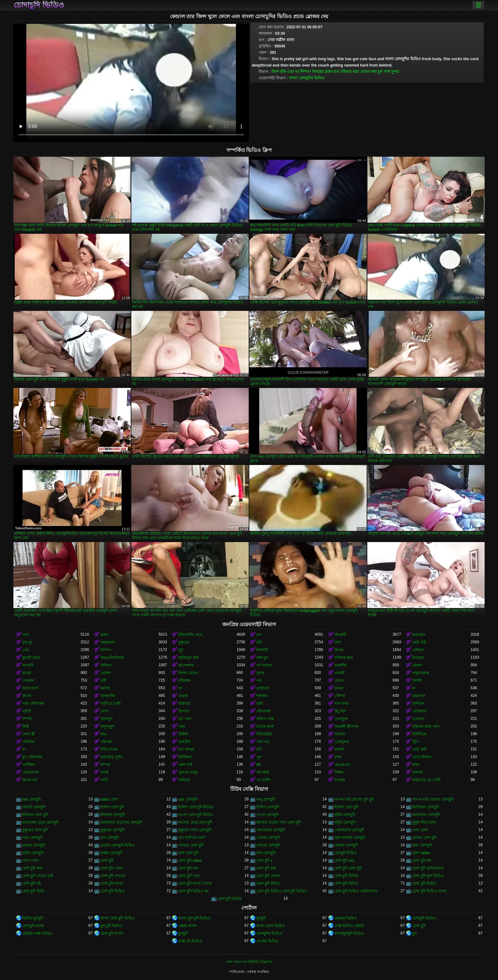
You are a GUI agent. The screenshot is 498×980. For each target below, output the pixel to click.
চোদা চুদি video (190, 861)
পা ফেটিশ (264, 780)
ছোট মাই (419, 642)
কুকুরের (184, 642)
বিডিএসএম (109, 749)
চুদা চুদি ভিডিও (112, 926)
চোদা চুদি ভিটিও (424, 883)
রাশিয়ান (418, 704)
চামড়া (339, 688)
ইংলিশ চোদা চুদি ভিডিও (196, 807)
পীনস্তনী (340, 635)
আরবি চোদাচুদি (34, 807)
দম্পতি (27, 719)
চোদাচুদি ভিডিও (39, 5)
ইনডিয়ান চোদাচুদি (425, 807)
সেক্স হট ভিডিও (190, 941)
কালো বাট (30, 780)
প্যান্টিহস (29, 765)
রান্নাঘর (418, 772)
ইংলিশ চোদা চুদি (112, 807)
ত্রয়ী (103, 681)
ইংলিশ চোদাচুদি (268, 807)
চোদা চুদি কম (422, 861)
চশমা (338, 757)
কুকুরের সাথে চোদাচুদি (195, 830)
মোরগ (365, 72)
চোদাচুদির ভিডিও (269, 934)
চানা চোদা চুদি (188, 853)
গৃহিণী (27, 711)
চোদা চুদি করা (32, 868)
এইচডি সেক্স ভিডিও (37, 934)
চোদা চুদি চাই (266, 868)
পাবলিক (28, 742)
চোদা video (421, 853)
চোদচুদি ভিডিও (346, 853)
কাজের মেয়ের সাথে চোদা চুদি (279, 822)
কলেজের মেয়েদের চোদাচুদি (121, 822)
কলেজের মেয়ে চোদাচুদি (40, 822)
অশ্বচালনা (108, 642)
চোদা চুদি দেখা (189, 876)
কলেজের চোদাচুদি (426, 815)
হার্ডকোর (419, 635)
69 (258, 765)
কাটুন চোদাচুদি (345, 822)
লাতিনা (340, 734)
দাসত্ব (105, 772)
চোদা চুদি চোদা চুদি (348, 868)
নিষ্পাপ (305, 72)
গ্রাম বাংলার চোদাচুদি (350, 838)
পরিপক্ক (106, 742)
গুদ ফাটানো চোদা (192, 838)
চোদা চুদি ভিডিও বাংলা (429, 891)
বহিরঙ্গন (184, 681)
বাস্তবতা (184, 704)
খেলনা (106, 673)
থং (297, 72)
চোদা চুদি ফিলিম (347, 876)
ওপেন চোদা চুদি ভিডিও (196, 815)
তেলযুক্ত (341, 719)
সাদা (387, 72)
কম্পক (105, 765)
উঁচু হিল (340, 711)
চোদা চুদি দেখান (268, 876)
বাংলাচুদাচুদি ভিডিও (349, 934)
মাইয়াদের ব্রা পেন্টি (426, 780)
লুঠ (181, 650)
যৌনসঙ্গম (264, 711)
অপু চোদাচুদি (266, 799)
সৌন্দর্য (340, 696)
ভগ (337, 72)
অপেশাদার (186, 665)
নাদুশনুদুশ (107, 726)
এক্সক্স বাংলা (187, 926)
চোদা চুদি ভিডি (33, 891)
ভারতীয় (184, 742)
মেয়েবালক (30, 772)
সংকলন (28, 681)
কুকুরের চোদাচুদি (113, 830)
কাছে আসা (30, 688)
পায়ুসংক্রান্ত (421, 673)
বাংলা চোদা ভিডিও (271, 926)
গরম (182, 726)
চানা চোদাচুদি (266, 853)
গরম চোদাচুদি (32, 838)
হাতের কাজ (265, 726)
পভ (259, 681)
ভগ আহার (186, 749)
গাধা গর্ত (263, 742)
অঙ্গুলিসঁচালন (112, 658)
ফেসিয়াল (419, 711)
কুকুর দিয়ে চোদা (424, 822)
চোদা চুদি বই (32, 883)
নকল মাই (185, 765)
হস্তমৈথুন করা (188, 658)
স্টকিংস (106, 665)
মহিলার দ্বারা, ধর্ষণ (426, 726)
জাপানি (28, 665)
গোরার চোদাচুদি (268, 838)
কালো (27, 696)
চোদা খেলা (30, 861)
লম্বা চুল (377, 72)
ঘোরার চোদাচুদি (346, 845)
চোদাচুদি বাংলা (33, 926)
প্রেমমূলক (342, 742)
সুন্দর (395, 72)
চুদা (415, 934)
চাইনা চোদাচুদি (33, 853)
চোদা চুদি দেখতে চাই (38, 876)
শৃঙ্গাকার (262, 696)
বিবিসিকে (419, 734)
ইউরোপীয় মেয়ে (190, 635)
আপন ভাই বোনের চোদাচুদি (433, 799)
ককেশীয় (341, 665)
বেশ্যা (104, 711)
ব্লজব (329, 72)
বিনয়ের (318, 72)
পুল (259, 757)
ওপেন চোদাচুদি (267, 815)
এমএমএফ (342, 765)
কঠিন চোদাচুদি (345, 815)
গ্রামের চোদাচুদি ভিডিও (118, 845)
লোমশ (417, 665)
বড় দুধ (27, 642)
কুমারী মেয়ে (31, 658)
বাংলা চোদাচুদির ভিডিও (307, 78)
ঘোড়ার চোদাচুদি (268, 845)
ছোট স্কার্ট (419, 749)
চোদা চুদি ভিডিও (113, 891)
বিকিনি (183, 734)
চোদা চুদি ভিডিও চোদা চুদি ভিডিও (282, 891)
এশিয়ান (418, 650)
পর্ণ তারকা (264, 665)
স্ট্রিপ (415, 742)
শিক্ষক (339, 772)
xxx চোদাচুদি (188, 799)
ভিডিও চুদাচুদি (33, 918)
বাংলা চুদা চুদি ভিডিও (194, 918)
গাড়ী (104, 780)
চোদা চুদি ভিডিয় (230, 899)
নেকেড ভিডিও (346, 918)
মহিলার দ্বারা (350, 72)
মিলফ (339, 650)
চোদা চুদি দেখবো (113, 876)
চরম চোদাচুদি (422, 845)
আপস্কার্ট (263, 772)
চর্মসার (105, 688)
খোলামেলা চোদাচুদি (349, 830)
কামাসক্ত (419, 696)
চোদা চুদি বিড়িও (268, 883)
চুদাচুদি (261, 918)
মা (414, 688)
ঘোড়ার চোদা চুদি (191, 845)
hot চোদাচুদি (32, 799)
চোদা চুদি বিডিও (347, 883)
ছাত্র (103, 734)
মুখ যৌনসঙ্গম (32, 757)
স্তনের (27, 673)
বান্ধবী (339, 749)
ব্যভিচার (184, 780)
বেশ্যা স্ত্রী (29, 734)
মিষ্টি (26, 726)
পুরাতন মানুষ (188, 772)
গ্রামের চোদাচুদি (34, 845)
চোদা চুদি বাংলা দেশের (195, 883)
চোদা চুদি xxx (344, 861)
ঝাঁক (283, 72)
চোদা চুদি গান (188, 868)
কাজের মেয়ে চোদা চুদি (195, 822)
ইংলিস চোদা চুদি (347, 807)
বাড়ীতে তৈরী (110, 704)
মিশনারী (262, 650)
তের (291, 72)
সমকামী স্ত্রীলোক (346, 726)
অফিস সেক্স (265, 719)
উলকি (417, 681)
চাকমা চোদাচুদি (111, 853)
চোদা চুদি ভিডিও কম (194, 891)
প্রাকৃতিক (263, 688)
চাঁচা (259, 642)
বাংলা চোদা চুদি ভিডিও (118, 918)
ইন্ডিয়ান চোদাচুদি (113, 815)
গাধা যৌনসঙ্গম (33, 704)
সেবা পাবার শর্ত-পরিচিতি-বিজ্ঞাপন (249, 962)
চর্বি (259, 749)
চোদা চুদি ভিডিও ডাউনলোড (356, 891)
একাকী (339, 673)
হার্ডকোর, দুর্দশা (112, 757)
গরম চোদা (420, 830)
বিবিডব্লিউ (264, 734)
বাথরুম (340, 780)
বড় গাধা (185, 719)
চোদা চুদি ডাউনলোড (428, 868)
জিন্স (275, 72)
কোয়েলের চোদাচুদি (271, 830)
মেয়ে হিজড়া (422, 757)
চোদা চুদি (107, 861)
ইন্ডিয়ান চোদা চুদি (35, 815)
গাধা (26, 635)
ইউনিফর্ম (185, 757)
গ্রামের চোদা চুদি (424, 838)
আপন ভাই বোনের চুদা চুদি (354, 799)
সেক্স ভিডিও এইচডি (350, 926)
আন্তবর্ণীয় (108, 696)
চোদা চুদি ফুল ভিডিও (428, 876)
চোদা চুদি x (264, 861)
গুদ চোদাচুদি (110, 838)
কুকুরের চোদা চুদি (35, 830)
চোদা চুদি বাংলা (112, 883)
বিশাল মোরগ (188, 673)
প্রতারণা (418, 719)
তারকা (183, 696)
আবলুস (106, 719)
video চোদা (109, 799)
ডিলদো (184, 711)
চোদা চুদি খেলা (112, 868)
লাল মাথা (342, 704)
